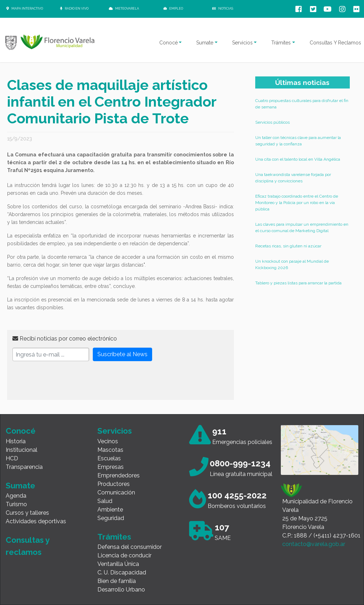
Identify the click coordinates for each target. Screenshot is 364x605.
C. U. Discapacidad (122, 572)
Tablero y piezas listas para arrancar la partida (298, 283)
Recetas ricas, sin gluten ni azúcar (288, 246)
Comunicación (116, 492)
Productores (114, 484)
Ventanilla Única (118, 564)
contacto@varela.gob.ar (314, 544)
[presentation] (66, 381)
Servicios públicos (272, 122)
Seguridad (111, 518)
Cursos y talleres (27, 513)
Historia (16, 441)
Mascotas (110, 450)
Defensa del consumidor (130, 547)
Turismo (16, 504)
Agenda (16, 496)
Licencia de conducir (124, 555)
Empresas (111, 467)
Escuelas (109, 458)
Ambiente (110, 510)
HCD (12, 458)
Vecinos (108, 441)
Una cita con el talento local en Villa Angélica (298, 159)
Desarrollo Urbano (121, 590)
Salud (105, 501)
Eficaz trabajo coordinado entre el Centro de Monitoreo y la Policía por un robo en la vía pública (297, 203)
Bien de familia (117, 581)
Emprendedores (119, 475)
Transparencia (24, 467)
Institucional (22, 450)
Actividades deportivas (36, 521)
